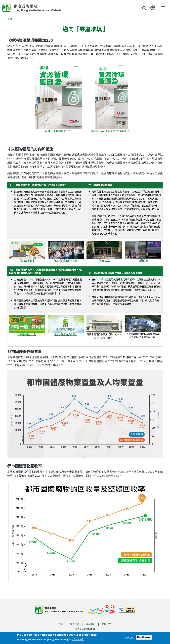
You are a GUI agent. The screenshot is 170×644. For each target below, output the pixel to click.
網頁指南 (75, 624)
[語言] (153, 8)
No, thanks (144, 637)
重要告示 (91, 624)
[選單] (163, 8)
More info (78, 639)
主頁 (61, 624)
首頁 (10, 19)
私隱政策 (107, 624)
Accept (129, 638)
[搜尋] (144, 9)
